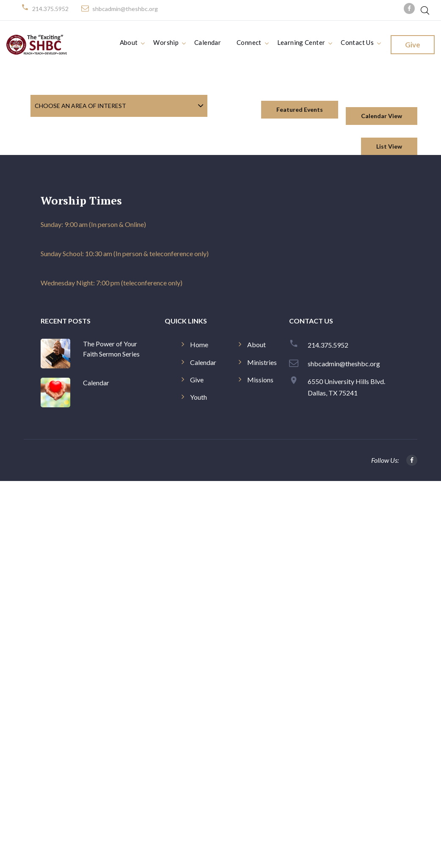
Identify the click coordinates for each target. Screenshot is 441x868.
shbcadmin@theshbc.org (125, 9)
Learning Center (301, 42)
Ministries (262, 362)
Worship (166, 42)
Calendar (208, 42)
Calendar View (382, 116)
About (129, 42)
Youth (198, 397)
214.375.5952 (50, 9)
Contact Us (357, 42)
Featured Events (300, 109)
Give (413, 45)
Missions (260, 380)
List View (389, 146)
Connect (249, 42)
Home (199, 344)
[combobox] (119, 105)
